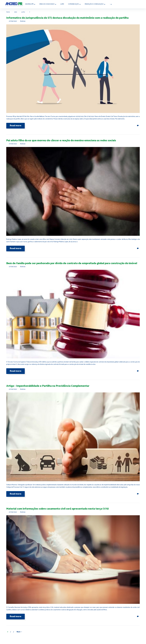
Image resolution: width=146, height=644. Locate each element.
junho (23, 12)
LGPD (64, 4)
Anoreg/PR (31, 4)
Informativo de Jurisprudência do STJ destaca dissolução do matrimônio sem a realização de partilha (67, 18)
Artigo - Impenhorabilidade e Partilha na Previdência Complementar (48, 386)
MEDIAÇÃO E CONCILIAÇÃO (96, 4)
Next (19, 632)
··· (111, 4)
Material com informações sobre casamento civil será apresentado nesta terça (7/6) (58, 509)
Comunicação (75, 4)
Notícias (23, 21)
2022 (16, 12)
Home (8, 12)
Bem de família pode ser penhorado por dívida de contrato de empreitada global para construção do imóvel (72, 263)
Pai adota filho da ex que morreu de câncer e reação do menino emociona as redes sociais (61, 141)
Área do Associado (49, 4)
